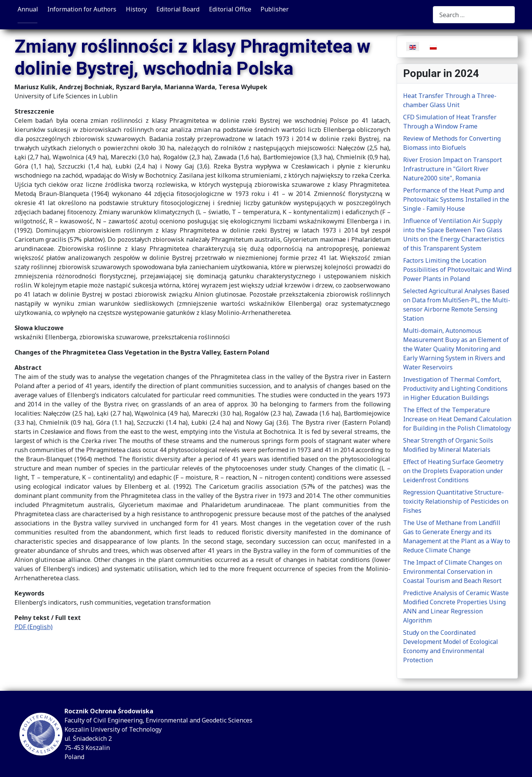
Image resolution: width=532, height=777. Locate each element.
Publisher (275, 9)
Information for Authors (82, 9)
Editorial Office (230, 9)
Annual (28, 9)
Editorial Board (178, 9)
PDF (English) (34, 627)
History (136, 9)
